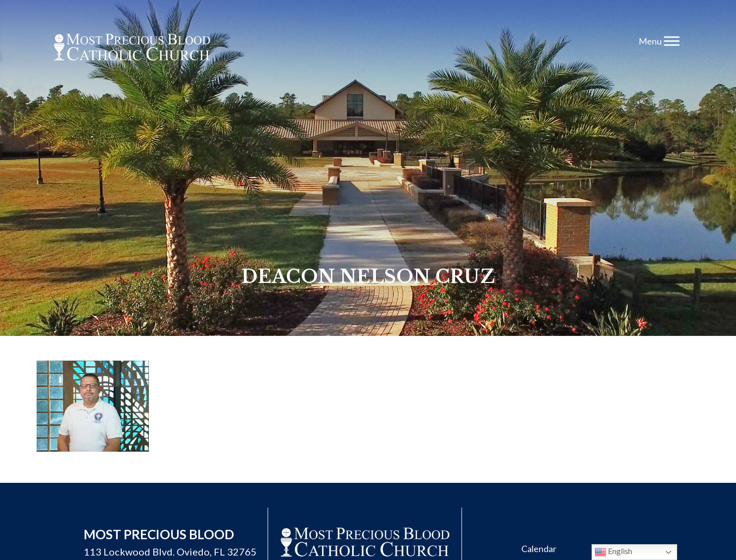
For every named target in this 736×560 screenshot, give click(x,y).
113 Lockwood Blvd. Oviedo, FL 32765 (170, 552)
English (613, 552)
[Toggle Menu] (672, 41)
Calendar (539, 549)
